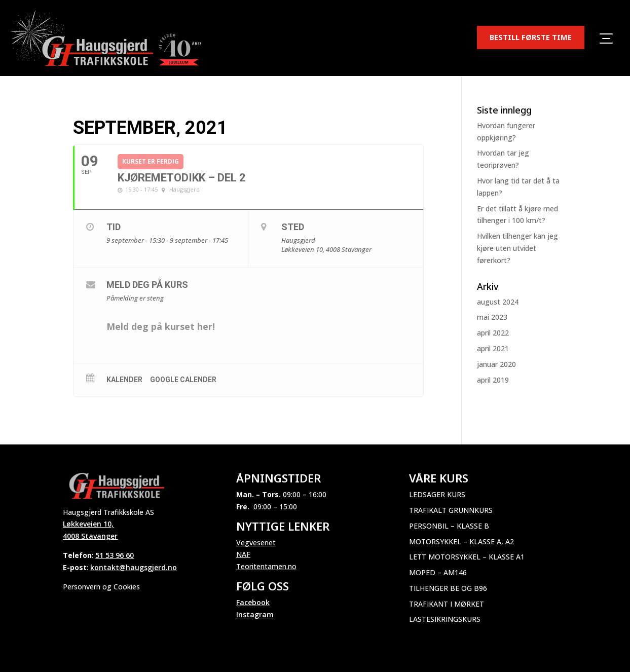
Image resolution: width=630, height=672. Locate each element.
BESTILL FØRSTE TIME (531, 37)
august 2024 (498, 302)
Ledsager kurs (437, 494)
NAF (243, 554)
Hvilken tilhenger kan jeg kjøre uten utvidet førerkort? (517, 248)
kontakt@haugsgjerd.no (134, 567)
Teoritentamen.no (266, 566)
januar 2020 (496, 364)
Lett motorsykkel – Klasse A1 (467, 557)
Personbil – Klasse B (449, 526)
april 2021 (493, 348)
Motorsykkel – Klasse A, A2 (461, 542)
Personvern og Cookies (101, 587)
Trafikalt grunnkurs (451, 510)
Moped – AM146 (438, 572)
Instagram (255, 614)
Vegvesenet (256, 543)
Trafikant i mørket (447, 604)
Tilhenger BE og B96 (448, 588)
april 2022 (493, 333)
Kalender (124, 380)
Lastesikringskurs (445, 619)
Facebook (253, 602)
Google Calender (183, 380)
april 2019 (493, 380)
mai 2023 (492, 317)
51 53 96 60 (115, 555)
